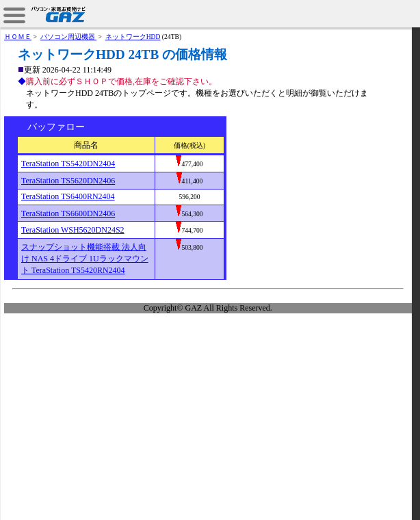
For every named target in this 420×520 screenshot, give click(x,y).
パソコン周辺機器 (68, 37)
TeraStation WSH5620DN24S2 (73, 230)
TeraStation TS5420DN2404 (68, 164)
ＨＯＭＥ (18, 37)
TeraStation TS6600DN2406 (68, 213)
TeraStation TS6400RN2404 (68, 196)
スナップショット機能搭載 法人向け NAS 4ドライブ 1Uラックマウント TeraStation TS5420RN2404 (85, 259)
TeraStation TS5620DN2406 (68, 181)
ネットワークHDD (133, 37)
